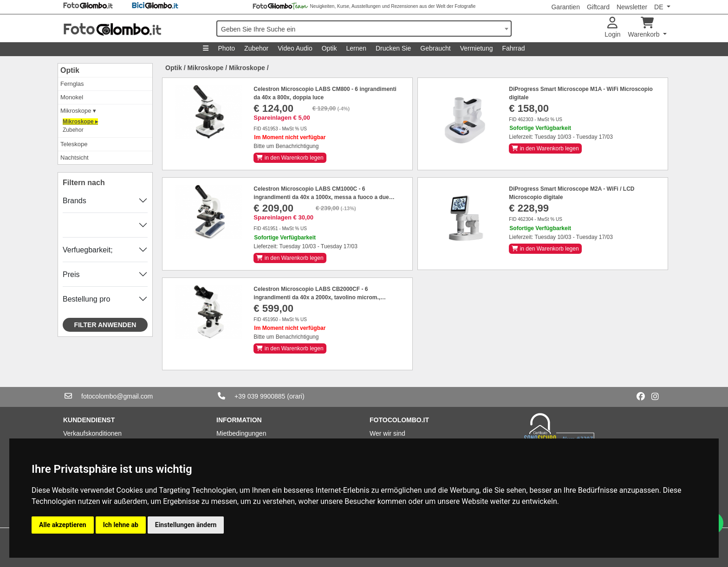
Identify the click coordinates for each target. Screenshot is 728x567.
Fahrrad (513, 48)
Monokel (72, 97)
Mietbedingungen (241, 433)
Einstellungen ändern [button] (186, 525)
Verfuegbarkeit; (88, 250)
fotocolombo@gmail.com (117, 396)
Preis (71, 274)
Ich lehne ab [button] (121, 525)
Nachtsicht (75, 158)
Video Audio (295, 48)
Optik (329, 48)
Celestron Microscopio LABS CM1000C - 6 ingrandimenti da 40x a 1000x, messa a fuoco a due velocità (321, 197)
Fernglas (72, 84)
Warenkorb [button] (645, 28)
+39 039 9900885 (260, 396)
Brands (75, 201)
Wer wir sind (387, 433)
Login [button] (612, 28)
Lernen (356, 48)
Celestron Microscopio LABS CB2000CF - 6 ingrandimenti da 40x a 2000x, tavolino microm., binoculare (317, 297)
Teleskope (74, 144)
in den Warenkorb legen (290, 158)
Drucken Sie (393, 48)
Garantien (565, 7)
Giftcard (598, 7)
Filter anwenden (105, 325)
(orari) (296, 396)
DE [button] (660, 7)
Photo (226, 48)
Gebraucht (435, 48)
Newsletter (632, 7)
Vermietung (477, 48)
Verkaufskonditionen (92, 433)
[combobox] (364, 29)
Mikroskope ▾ (78, 111)
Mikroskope (205, 68)
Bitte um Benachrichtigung (286, 146)
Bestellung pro (86, 299)
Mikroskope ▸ (80, 122)
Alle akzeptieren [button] (63, 525)
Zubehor (256, 48)
